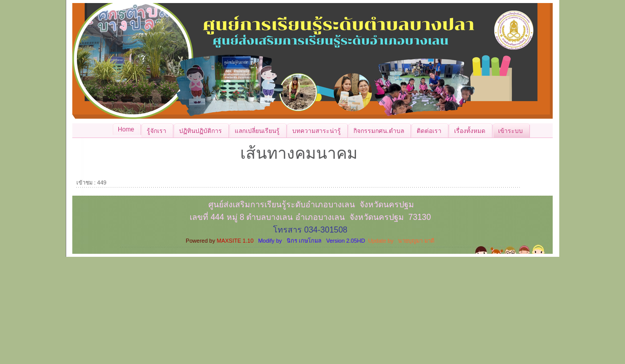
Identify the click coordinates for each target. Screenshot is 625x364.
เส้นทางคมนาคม (299, 153)
